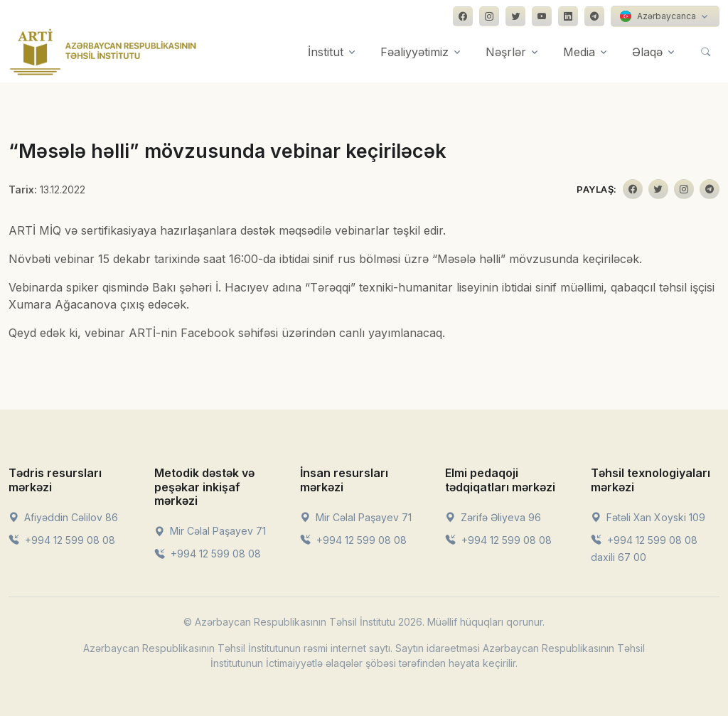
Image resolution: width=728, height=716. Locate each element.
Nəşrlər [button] (506, 52)
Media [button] (579, 52)
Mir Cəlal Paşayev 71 (210, 531)
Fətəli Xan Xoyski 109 (648, 517)
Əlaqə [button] (647, 52)
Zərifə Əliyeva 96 (493, 517)
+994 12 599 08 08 (62, 540)
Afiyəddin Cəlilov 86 (63, 517)
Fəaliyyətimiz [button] (414, 52)
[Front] (103, 52)
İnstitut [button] (326, 52)
